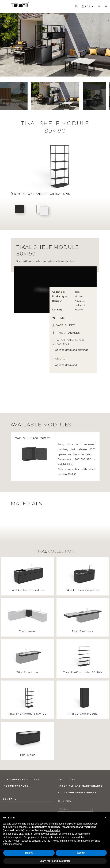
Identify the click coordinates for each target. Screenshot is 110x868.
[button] (105, 817)
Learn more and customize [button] (55, 861)
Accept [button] (81, 853)
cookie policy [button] (53, 830)
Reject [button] (29, 853)
